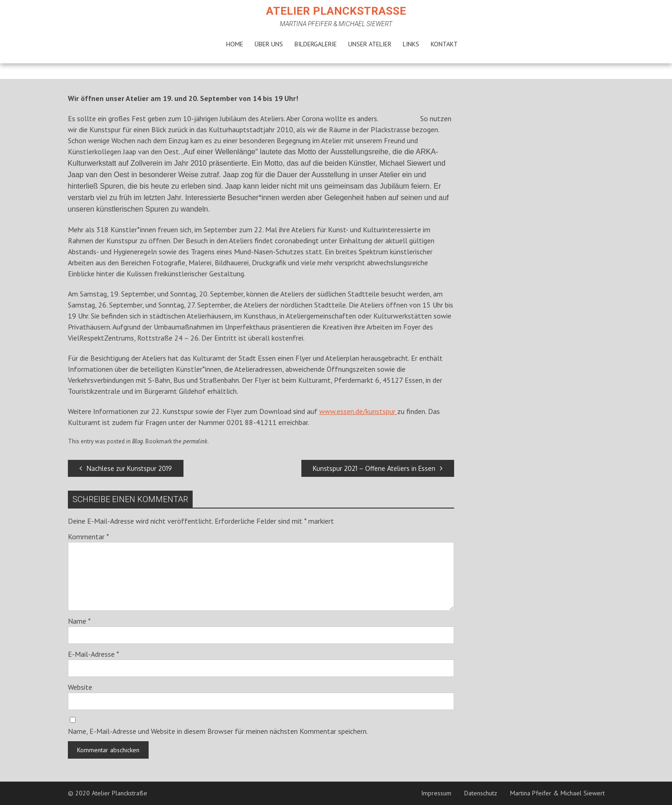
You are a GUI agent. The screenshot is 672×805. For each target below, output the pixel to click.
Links (411, 44)
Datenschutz (481, 793)
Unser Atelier (370, 44)
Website (80, 687)
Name (79, 621)
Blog (138, 441)
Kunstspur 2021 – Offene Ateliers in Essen (378, 468)
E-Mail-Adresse (94, 654)
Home (235, 44)
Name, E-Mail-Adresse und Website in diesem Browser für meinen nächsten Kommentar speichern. (218, 731)
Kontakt (444, 44)
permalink (195, 441)
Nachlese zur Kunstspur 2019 (126, 468)
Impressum (436, 793)
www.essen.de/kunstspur (358, 411)
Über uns (269, 44)
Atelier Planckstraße (336, 11)
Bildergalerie (316, 44)
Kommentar (89, 537)
